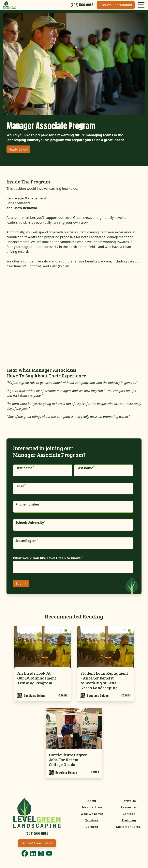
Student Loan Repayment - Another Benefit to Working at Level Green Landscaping (104, 680)
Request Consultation (116, 5)
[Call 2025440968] (82, 5)
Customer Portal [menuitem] (129, 826)
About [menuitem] (92, 801)
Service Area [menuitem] (92, 807)
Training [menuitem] (129, 820)
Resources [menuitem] (129, 807)
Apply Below (18, 149)
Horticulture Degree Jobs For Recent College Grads (68, 759)
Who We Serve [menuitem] (92, 814)
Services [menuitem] (92, 820)
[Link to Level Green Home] (37, 812)
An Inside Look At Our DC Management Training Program (37, 678)
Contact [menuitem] (129, 814)
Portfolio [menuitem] (129, 801)
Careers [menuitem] (92, 826)
